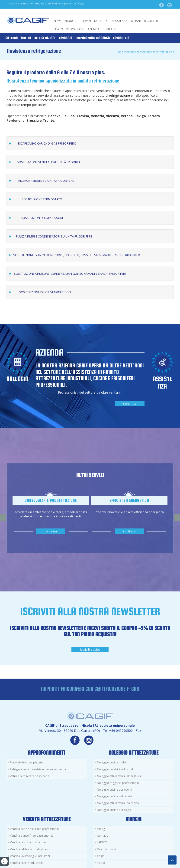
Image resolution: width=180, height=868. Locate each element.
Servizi (86, 21)
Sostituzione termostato (42, 199)
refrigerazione (119, 95)
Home (119, 52)
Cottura (11, 38)
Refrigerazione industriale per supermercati (39, 769)
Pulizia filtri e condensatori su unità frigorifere (54, 236)
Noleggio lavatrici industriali (115, 769)
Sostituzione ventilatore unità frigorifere (51, 162)
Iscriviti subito (90, 649)
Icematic (102, 836)
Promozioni (75, 29)
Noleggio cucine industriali (114, 796)
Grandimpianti (106, 849)
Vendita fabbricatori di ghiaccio (31, 849)
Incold (101, 863)
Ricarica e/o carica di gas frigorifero (47, 143)
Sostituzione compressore (42, 218)
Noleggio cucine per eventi (114, 790)
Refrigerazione (45, 38)
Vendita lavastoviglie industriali (30, 856)
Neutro (26, 38)
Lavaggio (66, 38)
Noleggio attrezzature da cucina (118, 803)
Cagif (100, 856)
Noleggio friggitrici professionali (118, 783)
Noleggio (101, 21)
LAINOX (102, 842)
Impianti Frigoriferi (145, 21)
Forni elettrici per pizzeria (27, 762)
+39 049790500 (121, 731)
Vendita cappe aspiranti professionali (35, 829)
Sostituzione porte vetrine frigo (45, 292)
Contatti (109, 29)
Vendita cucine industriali (26, 863)
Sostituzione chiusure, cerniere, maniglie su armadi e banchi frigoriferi (70, 274)
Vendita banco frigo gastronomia (32, 836)
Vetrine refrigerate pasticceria (30, 776)
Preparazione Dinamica (93, 38)
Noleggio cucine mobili (112, 762)
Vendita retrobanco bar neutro (30, 842)
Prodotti (71, 21)
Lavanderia (121, 38)
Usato (58, 29)
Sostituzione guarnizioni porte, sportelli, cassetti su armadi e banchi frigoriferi (77, 255)
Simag (101, 829)
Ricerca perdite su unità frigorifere (46, 181)
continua (130, 404)
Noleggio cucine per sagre (114, 810)
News (58, 21)
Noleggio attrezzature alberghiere (119, 776)
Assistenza (120, 21)
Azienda (93, 29)
